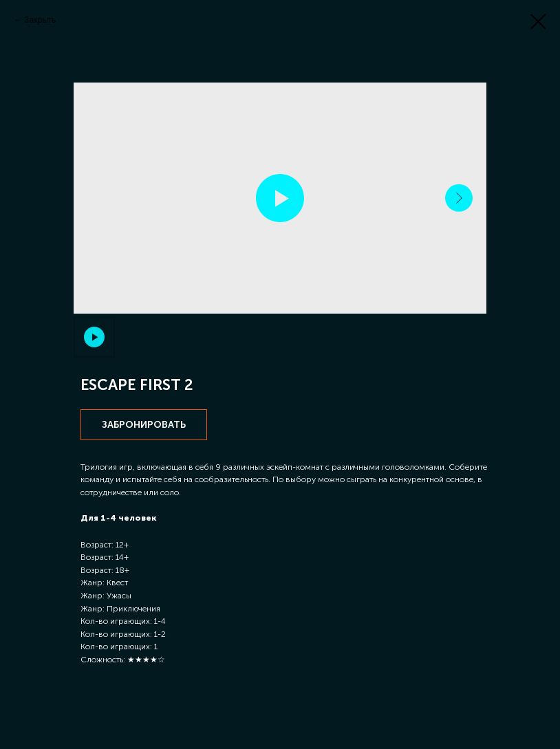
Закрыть (40, 20)
